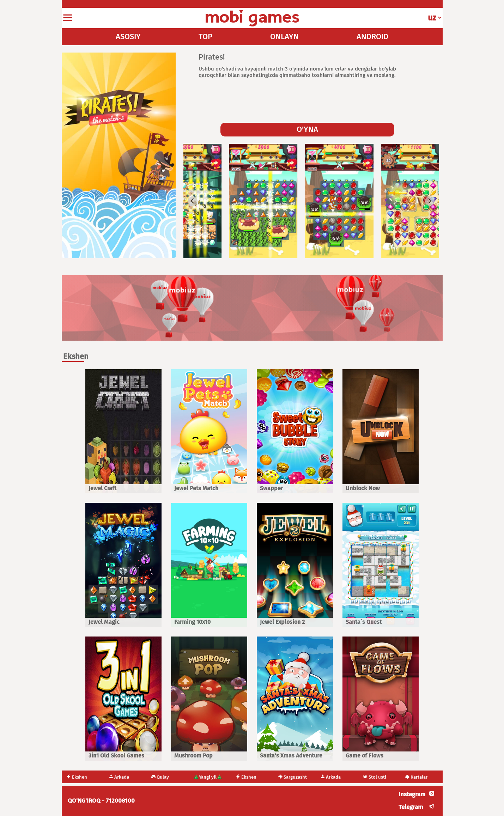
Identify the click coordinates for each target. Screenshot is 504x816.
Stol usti (381, 777)
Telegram (411, 807)
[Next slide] (430, 201)
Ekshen (83, 777)
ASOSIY (128, 37)
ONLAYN (284, 37)
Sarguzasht (299, 777)
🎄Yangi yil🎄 (214, 777)
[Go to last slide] (193, 201)
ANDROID (372, 37)
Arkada (125, 777)
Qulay (166, 777)
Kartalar (423, 777)
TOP (205, 37)
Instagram (412, 794)
